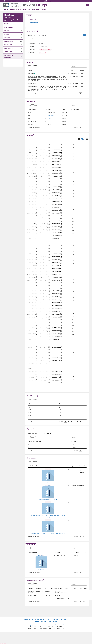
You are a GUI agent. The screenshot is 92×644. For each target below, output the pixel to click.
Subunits (29, 135)
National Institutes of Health (37, 1)
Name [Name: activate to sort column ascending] (30, 70)
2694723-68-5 (51, 116)
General (29, 16)
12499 (49, 119)
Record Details (31, 31)
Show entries (32, 66)
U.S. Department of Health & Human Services (16, 1)
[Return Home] (25, 5)
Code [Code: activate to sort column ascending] (50, 110)
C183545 (50, 121)
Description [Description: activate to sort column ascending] (76, 110)
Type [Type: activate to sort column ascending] (72, 70)
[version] (43, 53)
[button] (85, 35)
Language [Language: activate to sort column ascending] (83, 70)
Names (29, 62)
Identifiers (30, 102)
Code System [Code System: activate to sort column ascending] (32, 110)
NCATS (49, 1)
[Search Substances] (72, 5)
